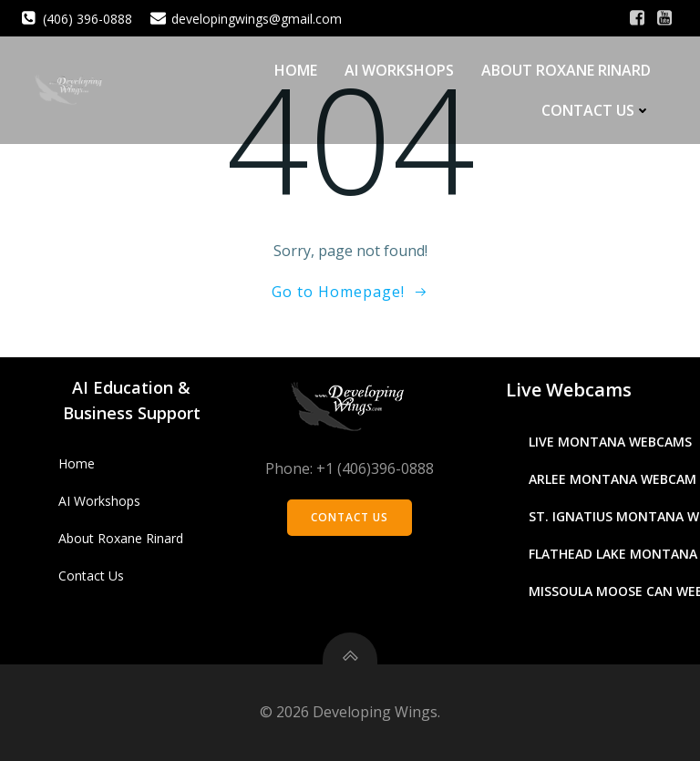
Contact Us (596, 110)
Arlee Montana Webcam (612, 479)
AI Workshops (399, 70)
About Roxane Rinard (566, 70)
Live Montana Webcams (610, 442)
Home (296, 70)
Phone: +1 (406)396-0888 (350, 468)
